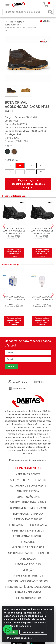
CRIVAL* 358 (22, 141)
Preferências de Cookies (19, 638)
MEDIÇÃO (28, 570)
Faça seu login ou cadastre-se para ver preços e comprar (28, 184)
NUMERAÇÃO (12, 160)
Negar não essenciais (33, 632)
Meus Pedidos (18, 382)
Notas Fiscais (17, 389)
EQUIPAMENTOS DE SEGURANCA (28, 525)
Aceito (12, 632)
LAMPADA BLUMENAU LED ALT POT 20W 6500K (14, 298)
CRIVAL (15, 138)
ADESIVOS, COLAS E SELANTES (28, 480)
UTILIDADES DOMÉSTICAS (28, 598)
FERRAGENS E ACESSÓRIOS (28, 531)
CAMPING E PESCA (28, 491)
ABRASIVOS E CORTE (28, 474)
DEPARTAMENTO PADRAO (28, 514)
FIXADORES (28, 542)
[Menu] (7, 4)
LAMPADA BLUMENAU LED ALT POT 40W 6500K (42, 298)
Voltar (45, 21)
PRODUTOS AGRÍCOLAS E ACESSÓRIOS (28, 587)
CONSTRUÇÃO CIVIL (28, 497)
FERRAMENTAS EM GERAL (28, 536)
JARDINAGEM (28, 559)
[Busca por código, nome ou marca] (25, 12)
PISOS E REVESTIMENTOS (28, 576)
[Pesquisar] (50, 12)
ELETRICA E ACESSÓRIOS (28, 519)
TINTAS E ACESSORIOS (28, 592)
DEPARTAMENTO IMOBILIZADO (28, 508)
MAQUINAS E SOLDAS (28, 564)
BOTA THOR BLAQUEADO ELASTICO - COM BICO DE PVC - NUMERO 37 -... (42, 231)
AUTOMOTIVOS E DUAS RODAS (28, 486)
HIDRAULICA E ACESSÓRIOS (28, 547)
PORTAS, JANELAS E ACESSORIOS (28, 581)
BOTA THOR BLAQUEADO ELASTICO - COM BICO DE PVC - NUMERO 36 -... (14, 231)
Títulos (39, 382)
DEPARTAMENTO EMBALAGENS (28, 503)
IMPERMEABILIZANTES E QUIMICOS (28, 553)
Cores (9, 146)
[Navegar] (4, 226)
